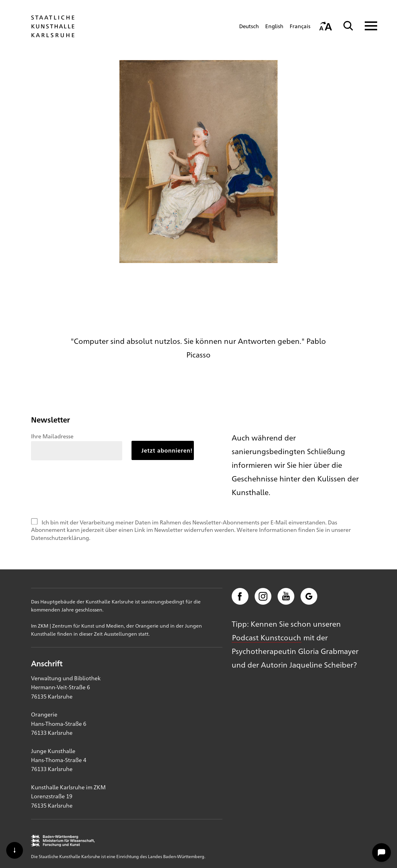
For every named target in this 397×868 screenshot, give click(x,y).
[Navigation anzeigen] (367, 26)
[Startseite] (53, 34)
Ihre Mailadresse (52, 436)
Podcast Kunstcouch (267, 637)
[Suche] (348, 26)
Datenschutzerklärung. (61, 537)
